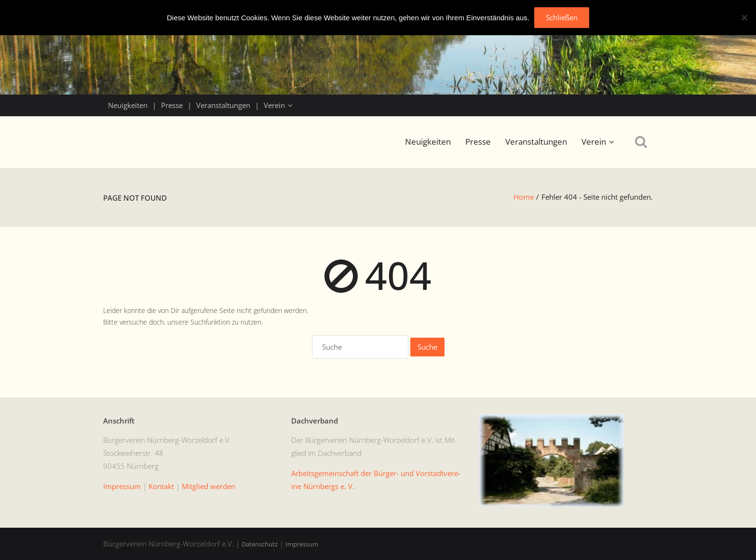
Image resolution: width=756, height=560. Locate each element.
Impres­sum (122, 486)
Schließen (562, 17)
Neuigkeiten (128, 105)
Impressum (302, 544)
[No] (744, 17)
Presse (172, 105)
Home (524, 197)
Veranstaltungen (223, 105)
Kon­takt (161, 486)
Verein (274, 105)
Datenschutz (260, 544)
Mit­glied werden (209, 486)
